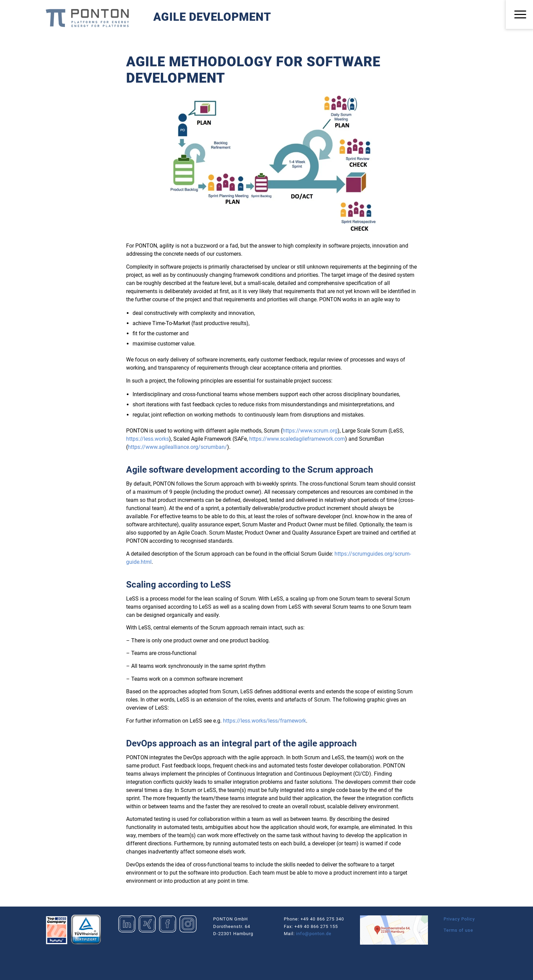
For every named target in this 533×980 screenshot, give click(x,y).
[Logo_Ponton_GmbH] (87, 18)
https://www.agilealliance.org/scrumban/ (177, 447)
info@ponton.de (314, 934)
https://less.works (148, 439)
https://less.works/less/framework (264, 721)
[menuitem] (519, 15)
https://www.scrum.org (310, 431)
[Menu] (519, 15)
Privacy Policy (459, 919)
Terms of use (458, 930)
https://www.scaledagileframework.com (297, 439)
